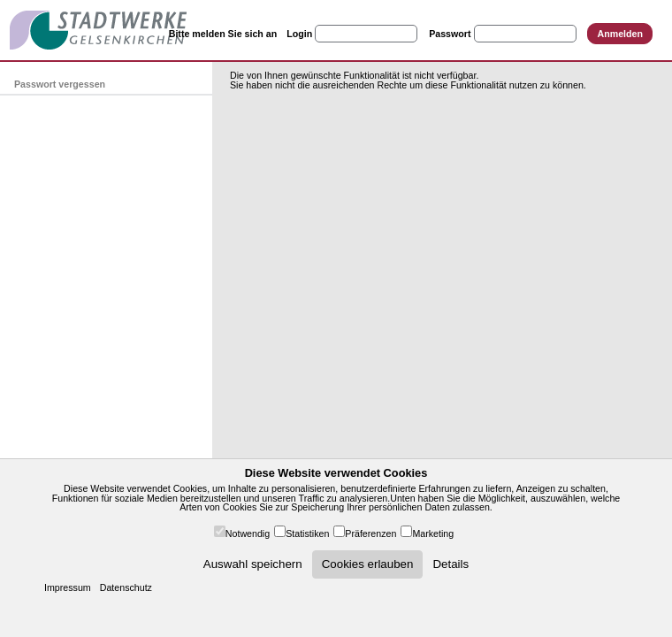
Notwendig (248, 533)
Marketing (433, 533)
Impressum (68, 587)
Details (451, 564)
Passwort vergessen (60, 84)
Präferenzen (370, 533)
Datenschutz (126, 587)
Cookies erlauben (368, 564)
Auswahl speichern (253, 564)
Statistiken (307, 533)
